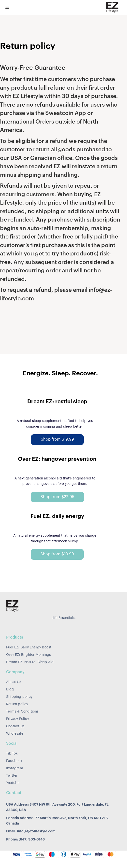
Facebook (14, 761)
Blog (10, 689)
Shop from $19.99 (57, 439)
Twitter (12, 776)
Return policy (17, 704)
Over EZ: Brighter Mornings (28, 655)
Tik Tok (12, 754)
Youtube (13, 783)
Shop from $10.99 (57, 554)
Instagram (15, 768)
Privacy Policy (18, 719)
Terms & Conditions (22, 712)
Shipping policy (19, 697)
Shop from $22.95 (57, 497)
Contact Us (15, 726)
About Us (14, 682)
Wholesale (15, 734)
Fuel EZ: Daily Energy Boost (29, 647)
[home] (111, 7)
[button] (7, 7)
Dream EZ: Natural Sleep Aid (30, 662)
